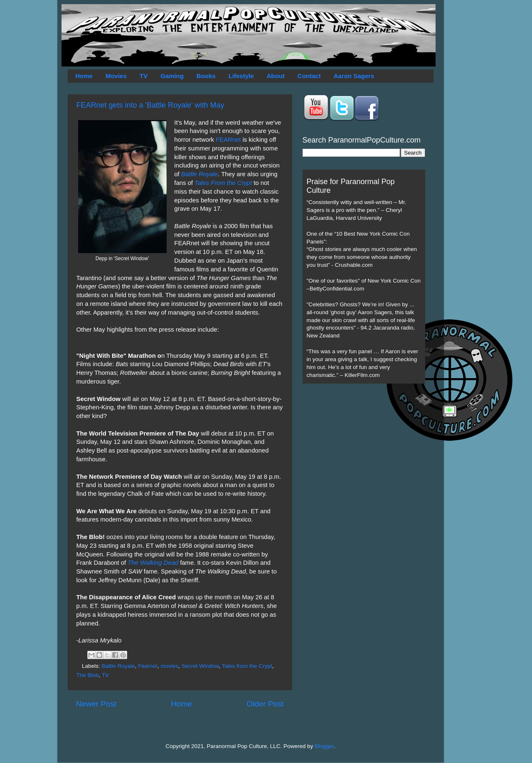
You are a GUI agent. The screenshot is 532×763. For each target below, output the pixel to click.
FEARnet (228, 140)
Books (206, 76)
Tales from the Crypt (247, 666)
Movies (116, 76)
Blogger (324, 746)
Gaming (172, 76)
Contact (309, 76)
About (276, 76)
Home (84, 76)
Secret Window (200, 666)
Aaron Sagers (354, 76)
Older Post (265, 704)
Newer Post (96, 704)
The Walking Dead (153, 563)
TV (144, 76)
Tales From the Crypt (223, 183)
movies (169, 666)
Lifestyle (241, 76)
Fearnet (148, 666)
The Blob (88, 675)
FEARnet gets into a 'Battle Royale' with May (150, 105)
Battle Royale (199, 174)
